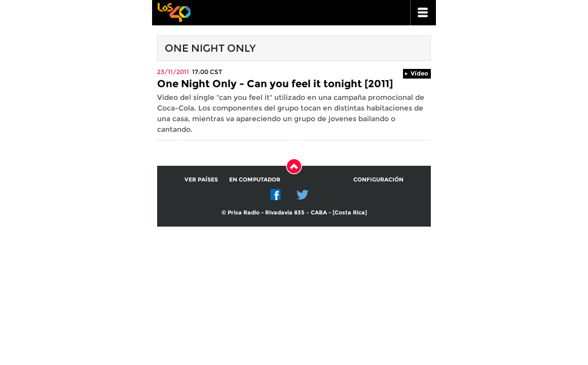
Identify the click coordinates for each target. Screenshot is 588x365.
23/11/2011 (173, 72)
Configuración (378, 179)
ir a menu (423, 13)
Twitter (303, 195)
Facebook (276, 195)
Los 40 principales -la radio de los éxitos (174, 11)
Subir (294, 166)
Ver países (201, 179)
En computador (255, 179)
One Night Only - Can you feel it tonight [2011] (275, 84)
